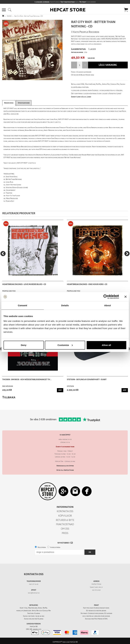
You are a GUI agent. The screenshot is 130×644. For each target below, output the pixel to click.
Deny (24, 345)
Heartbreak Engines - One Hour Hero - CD (87, 284)
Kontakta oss (34, 574)
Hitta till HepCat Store (65, 470)
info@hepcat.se (34, 593)
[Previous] (3, 254)
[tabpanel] (32, 50)
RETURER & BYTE (65, 520)
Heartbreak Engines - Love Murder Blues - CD (24, 284)
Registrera (42, 547)
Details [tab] (65, 305)
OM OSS (65, 529)
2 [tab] (35, 78)
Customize (65, 345)
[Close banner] (125, 297)
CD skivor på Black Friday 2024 (83, 75)
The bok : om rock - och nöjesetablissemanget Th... (27, 379)
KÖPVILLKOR (65, 516)
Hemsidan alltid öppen (65, 466)
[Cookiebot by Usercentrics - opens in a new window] (106, 297)
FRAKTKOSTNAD (65, 524)
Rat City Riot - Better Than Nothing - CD (29, 16)
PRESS (65, 533)
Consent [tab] (22, 305)
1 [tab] (30, 78)
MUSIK (9, 16)
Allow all (106, 345)
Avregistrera (55, 547)
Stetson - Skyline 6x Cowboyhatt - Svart (87, 379)
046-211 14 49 (34, 584)
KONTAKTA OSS (65, 511)
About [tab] (108, 305)
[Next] (127, 254)
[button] (4, 10)
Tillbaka (9, 397)
